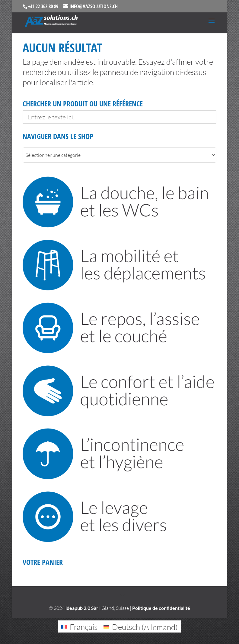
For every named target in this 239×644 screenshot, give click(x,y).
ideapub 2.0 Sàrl (83, 608)
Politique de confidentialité (161, 608)
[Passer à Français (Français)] (79, 627)
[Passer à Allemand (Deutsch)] (141, 627)
